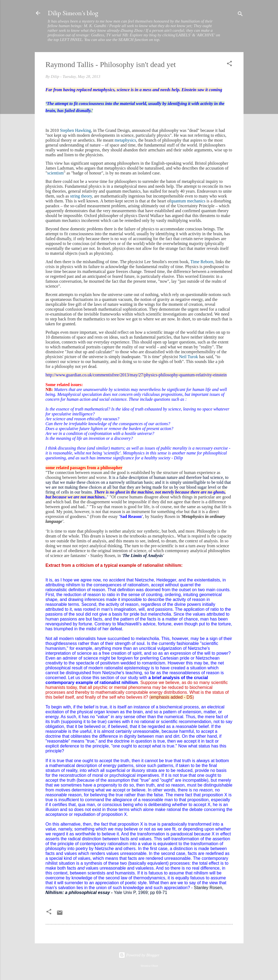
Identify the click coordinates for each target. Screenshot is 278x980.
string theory (81, 196)
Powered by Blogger (139, 955)
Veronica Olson (149, 966)
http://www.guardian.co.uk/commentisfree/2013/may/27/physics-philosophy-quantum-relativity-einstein (136, 375)
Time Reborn (202, 262)
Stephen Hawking (75, 130)
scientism (55, 173)
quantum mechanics (188, 201)
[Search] (240, 15)
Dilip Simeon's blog (73, 13)
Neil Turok (188, 357)
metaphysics (125, 140)
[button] (229, 64)
